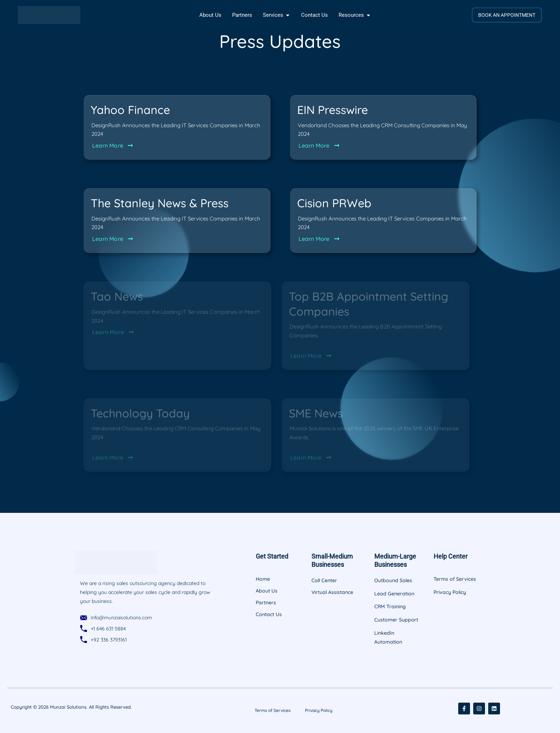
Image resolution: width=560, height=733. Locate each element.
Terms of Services (273, 710)
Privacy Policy (319, 710)
